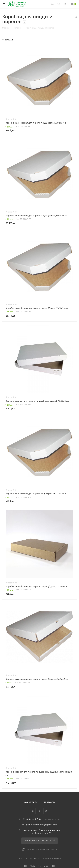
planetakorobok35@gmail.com (42, 825)
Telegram (39, 811)
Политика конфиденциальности (42, 849)
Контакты (49, 802)
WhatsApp (46, 811)
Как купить (31, 802)
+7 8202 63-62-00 (32, 819)
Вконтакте (33, 811)
